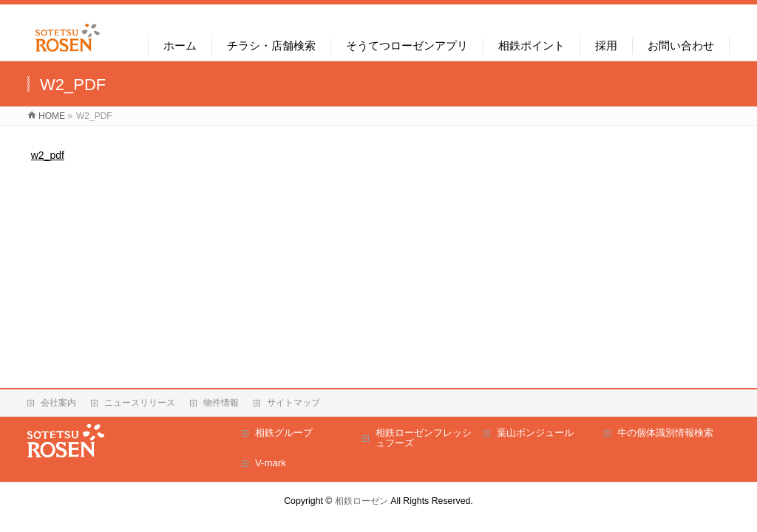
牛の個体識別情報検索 (665, 433)
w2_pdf (48, 155)
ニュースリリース (140, 403)
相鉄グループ (284, 433)
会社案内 (58, 403)
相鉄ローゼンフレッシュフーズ (424, 438)
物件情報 (221, 403)
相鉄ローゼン (361, 501)
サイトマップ (293, 403)
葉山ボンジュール (535, 433)
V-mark (271, 463)
